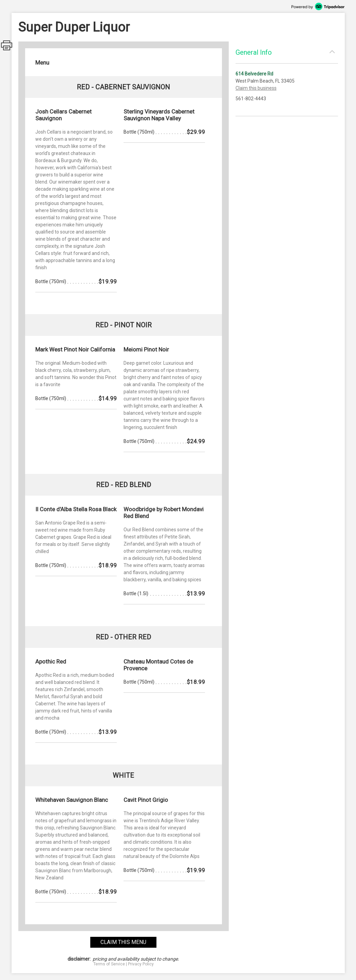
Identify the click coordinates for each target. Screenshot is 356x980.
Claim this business (256, 88)
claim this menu (123, 942)
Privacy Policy (141, 964)
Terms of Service (109, 964)
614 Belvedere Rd (254, 74)
